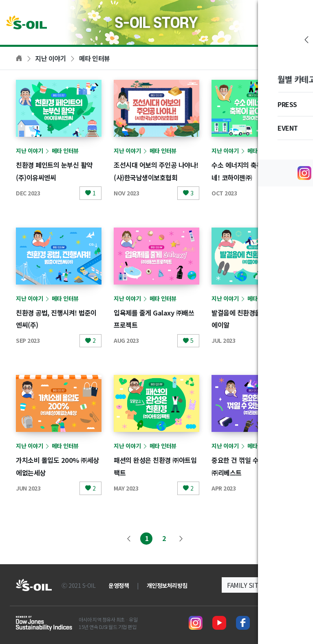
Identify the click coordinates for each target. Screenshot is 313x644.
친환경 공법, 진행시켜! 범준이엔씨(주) (58, 318)
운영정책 (119, 585)
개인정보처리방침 (167, 585)
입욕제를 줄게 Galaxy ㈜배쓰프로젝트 (155, 318)
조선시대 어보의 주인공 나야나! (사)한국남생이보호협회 (156, 177)
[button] (259, 585)
